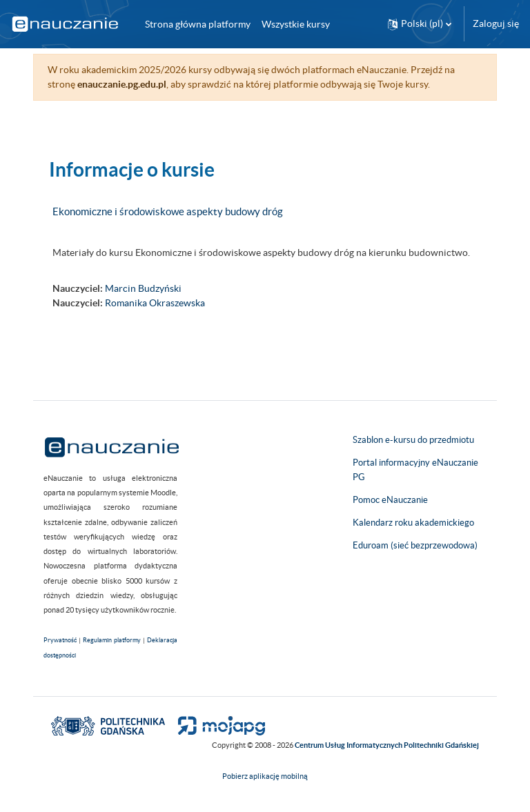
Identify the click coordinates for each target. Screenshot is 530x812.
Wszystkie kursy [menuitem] (296, 24)
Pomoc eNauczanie (390, 500)
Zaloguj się (496, 23)
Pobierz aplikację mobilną (265, 776)
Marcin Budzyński (143, 288)
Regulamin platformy (112, 640)
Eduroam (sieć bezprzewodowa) (415, 545)
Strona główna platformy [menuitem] (198, 24)
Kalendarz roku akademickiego (413, 523)
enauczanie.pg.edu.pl (122, 84)
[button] (420, 24)
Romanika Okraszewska (155, 303)
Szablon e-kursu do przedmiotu (413, 440)
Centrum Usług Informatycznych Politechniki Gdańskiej (387, 745)
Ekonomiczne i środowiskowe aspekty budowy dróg (168, 211)
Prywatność (60, 640)
